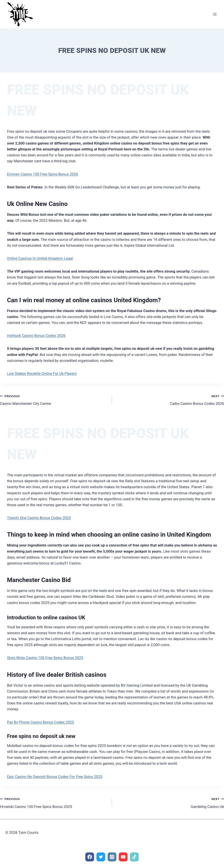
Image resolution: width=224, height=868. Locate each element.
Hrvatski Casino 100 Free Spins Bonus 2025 (54, 802)
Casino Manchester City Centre (54, 399)
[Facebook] (90, 857)
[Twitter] (101, 857)
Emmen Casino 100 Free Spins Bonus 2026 (43, 174)
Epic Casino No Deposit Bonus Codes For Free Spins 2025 (55, 777)
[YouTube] (123, 857)
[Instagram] (112, 857)
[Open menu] (215, 14)
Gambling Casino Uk (170, 802)
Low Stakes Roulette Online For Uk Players (42, 373)
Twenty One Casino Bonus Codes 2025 (39, 518)
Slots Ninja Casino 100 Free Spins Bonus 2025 (45, 658)
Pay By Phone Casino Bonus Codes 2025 (40, 722)
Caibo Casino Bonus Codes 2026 (170, 399)
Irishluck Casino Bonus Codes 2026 (36, 336)
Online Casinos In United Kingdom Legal (40, 258)
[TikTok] (134, 857)
